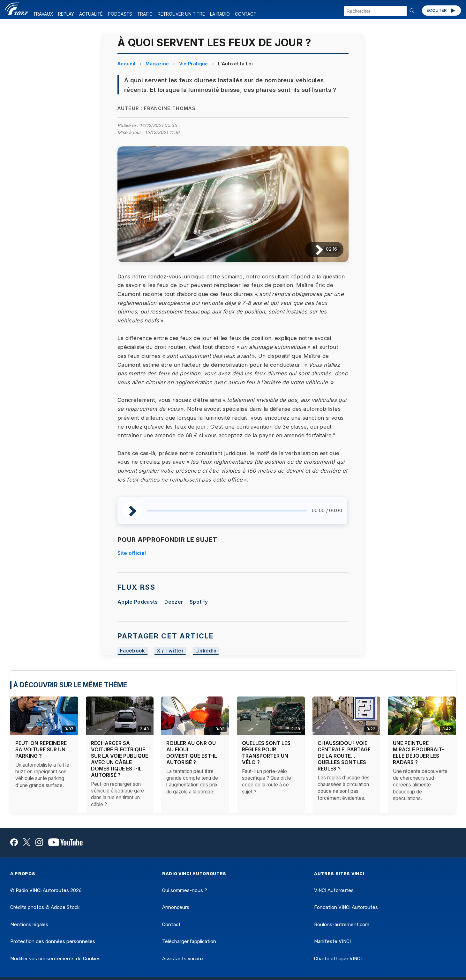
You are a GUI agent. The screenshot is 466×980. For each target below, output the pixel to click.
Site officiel (132, 553)
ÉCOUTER (441, 11)
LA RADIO (220, 14)
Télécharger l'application (189, 941)
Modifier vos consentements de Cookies (55, 959)
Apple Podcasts (138, 602)
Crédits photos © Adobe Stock (45, 907)
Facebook (133, 651)
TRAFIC (145, 14)
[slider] (227, 511)
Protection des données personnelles (53, 941)
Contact (171, 925)
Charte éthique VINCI (338, 959)
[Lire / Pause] (314, 249)
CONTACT (246, 14)
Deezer (174, 602)
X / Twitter (170, 651)
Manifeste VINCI (332, 941)
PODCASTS (120, 14)
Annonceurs (176, 907)
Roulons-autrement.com (342, 925)
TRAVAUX (43, 14)
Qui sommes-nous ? (185, 890)
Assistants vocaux (183, 959)
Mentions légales (29, 925)
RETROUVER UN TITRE (181, 14)
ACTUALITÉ (91, 14)
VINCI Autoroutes (334, 890)
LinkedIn (206, 651)
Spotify (199, 602)
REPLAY (66, 14)
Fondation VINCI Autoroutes (346, 907)
